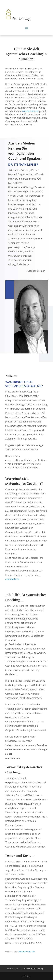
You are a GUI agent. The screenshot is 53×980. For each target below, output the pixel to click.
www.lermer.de (30, 111)
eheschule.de (12, 579)
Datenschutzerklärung (32, 969)
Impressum (12, 969)
